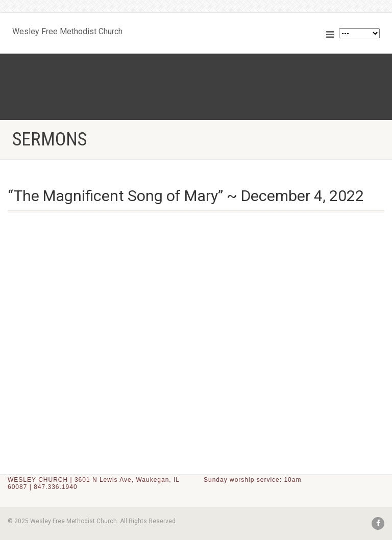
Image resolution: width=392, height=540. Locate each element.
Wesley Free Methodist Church (67, 29)
